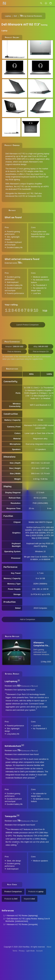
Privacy (22, 951)
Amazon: (14, 347)
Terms (15, 951)
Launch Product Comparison (27, 325)
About (49, 947)
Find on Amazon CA (41, 352)
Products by (11, 899)
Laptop (8, 16)
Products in (36, 892)
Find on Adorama (14, 352)
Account (39, 951)
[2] (23, 745)
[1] (19, 681)
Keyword (29, 899)
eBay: (41, 347)
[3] (18, 816)
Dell (15, 16)
